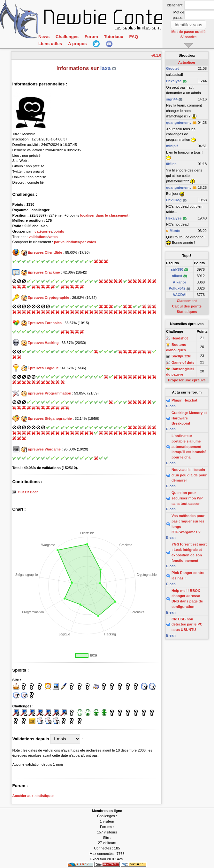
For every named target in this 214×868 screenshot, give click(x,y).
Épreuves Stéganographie (50, 418)
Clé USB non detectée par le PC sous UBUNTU (187, 625)
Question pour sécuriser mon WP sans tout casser (187, 498)
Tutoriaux (113, 37)
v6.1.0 (156, 55)
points (59, 231)
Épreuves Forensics (45, 323)
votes (53, 237)
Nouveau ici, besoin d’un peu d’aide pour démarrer (189, 475)
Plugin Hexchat (184, 400)
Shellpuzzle (181, 356)
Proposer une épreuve (187, 380)
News (44, 37)
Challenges (67, 37)
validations (38, 237)
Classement (187, 301)
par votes (88, 242)
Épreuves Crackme (44, 272)
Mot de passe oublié (189, 32)
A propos (77, 44)
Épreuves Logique (43, 368)
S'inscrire (189, 37)
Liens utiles (50, 44)
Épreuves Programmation (50, 393)
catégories (43, 231)
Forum (91, 37)
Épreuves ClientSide (45, 252)
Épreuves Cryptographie (49, 298)
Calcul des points (187, 306)
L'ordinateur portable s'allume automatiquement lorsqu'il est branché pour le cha (189, 446)
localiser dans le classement (104, 215)
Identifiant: (175, 5)
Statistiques (187, 312)
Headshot (180, 338)
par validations (67, 242)
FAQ (134, 37)
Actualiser (187, 62)
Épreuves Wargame (44, 449)
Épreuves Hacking (43, 343)
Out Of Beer (28, 492)
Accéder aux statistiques (34, 796)
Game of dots (183, 362)
